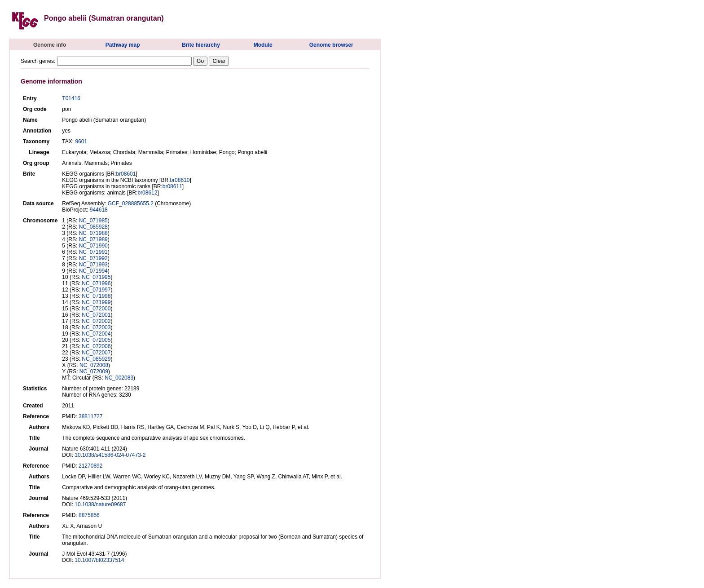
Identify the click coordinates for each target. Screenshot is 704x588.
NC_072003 (96, 327)
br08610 (180, 180)
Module (263, 45)
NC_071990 (93, 246)
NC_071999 (96, 302)
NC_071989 (93, 239)
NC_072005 (96, 340)
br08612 (147, 193)
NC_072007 (96, 353)
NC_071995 (96, 277)
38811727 (90, 416)
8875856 (89, 515)
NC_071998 (96, 296)
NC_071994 (93, 271)
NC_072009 (94, 371)
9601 (81, 141)
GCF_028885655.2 (131, 203)
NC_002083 (119, 378)
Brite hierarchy (201, 45)
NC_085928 (93, 227)
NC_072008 (94, 365)
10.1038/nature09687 (100, 504)
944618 (99, 210)
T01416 (71, 98)
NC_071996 (96, 283)
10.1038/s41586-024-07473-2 (110, 455)
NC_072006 (96, 346)
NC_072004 (96, 334)
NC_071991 (93, 252)
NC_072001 (96, 315)
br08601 (126, 174)
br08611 (172, 186)
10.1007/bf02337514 (99, 560)
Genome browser (331, 45)
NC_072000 (96, 309)
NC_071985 (93, 221)
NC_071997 (96, 290)
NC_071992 (93, 258)
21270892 (90, 466)
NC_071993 (93, 265)
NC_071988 (93, 233)
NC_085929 (96, 359)
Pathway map (123, 45)
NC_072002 (96, 321)
